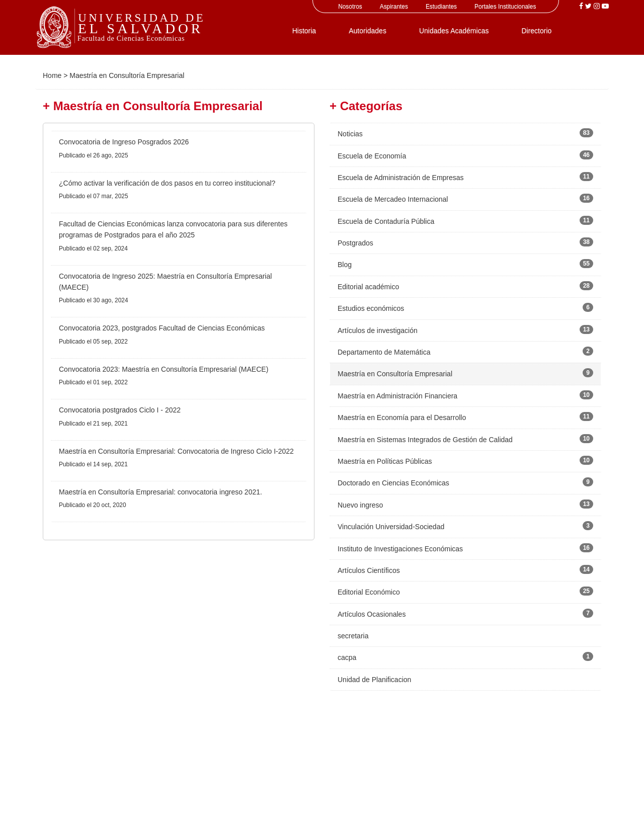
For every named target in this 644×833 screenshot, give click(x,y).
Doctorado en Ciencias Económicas (393, 483)
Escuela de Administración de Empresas (401, 178)
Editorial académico (368, 287)
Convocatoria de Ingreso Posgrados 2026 (124, 142)
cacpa (347, 657)
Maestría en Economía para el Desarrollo (402, 418)
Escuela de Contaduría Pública (386, 221)
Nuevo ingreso (360, 505)
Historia (304, 31)
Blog (345, 265)
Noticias (350, 134)
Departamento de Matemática (384, 352)
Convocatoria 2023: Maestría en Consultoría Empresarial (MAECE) (164, 369)
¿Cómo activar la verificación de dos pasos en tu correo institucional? (167, 183)
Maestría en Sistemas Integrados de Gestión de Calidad (425, 440)
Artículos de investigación (378, 330)
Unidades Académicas (454, 31)
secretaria (353, 636)
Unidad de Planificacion (374, 680)
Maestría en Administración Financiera (397, 396)
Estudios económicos (371, 308)
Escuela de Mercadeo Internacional (393, 199)
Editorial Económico (369, 592)
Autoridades (368, 31)
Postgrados (355, 243)
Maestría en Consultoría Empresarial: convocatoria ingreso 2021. (160, 492)
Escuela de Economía (372, 156)
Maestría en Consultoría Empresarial (395, 374)
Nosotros (350, 7)
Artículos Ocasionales (372, 614)
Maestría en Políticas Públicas (385, 461)
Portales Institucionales (505, 7)
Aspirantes (394, 7)
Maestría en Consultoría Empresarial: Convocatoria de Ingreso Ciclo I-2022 (176, 451)
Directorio (536, 31)
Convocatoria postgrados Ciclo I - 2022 (120, 410)
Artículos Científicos (369, 570)
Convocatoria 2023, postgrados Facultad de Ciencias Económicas (162, 328)
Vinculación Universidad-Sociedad (391, 527)
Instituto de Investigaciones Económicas (400, 549)
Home (52, 75)
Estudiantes (441, 7)
